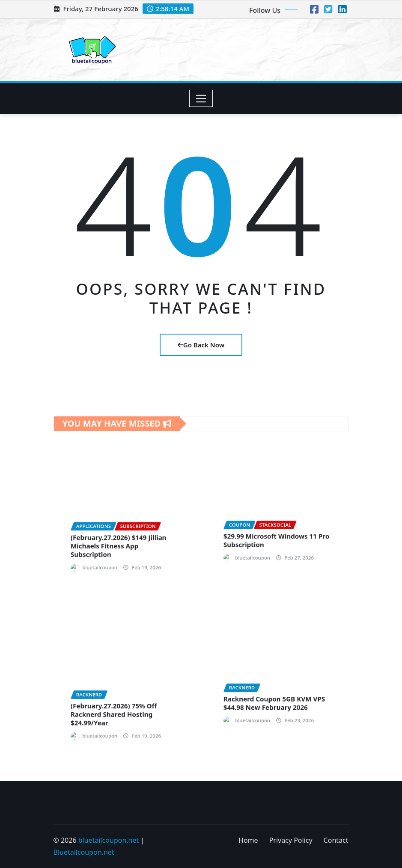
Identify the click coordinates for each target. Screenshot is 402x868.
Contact (336, 840)
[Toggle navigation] (201, 98)
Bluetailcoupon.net (84, 852)
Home (248, 840)
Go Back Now (201, 345)
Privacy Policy (291, 840)
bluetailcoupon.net (109, 840)
